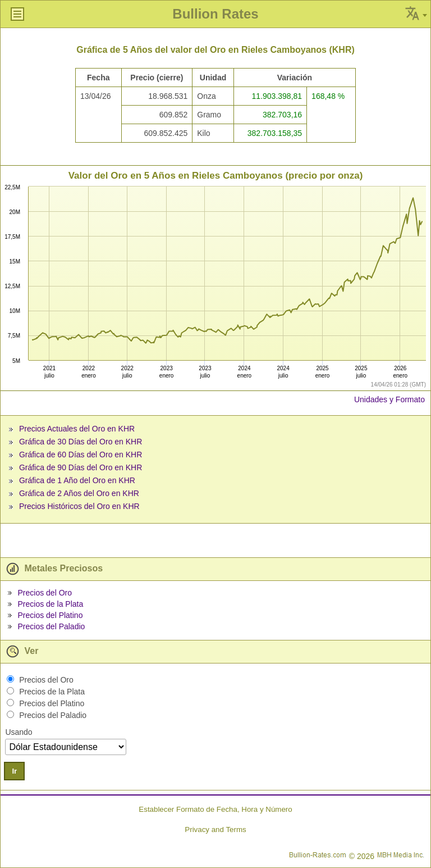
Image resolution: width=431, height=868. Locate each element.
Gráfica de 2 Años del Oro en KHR (79, 493)
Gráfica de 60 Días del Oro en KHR (81, 455)
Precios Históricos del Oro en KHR (79, 506)
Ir (14, 771)
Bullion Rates (215, 14)
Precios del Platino (50, 615)
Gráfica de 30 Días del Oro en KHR (81, 442)
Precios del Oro (44, 593)
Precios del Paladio (51, 626)
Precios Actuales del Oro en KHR (77, 429)
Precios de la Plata (50, 604)
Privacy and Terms (215, 830)
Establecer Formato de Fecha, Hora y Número (215, 809)
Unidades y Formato (389, 399)
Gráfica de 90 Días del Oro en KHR (81, 467)
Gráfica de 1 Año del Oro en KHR (77, 480)
